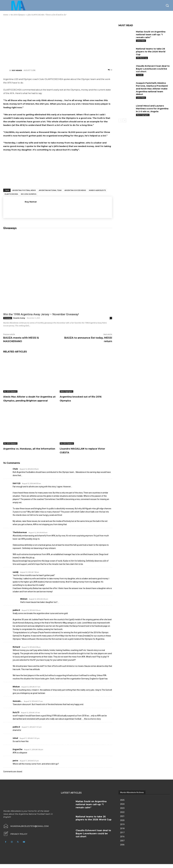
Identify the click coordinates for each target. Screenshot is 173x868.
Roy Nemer (17, 70)
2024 (122, 808)
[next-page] (125, 121)
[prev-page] (120, 121)
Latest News (141, 41)
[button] (167, 5)
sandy (16, 576)
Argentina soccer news (75, 190)
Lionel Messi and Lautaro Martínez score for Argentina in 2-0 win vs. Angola (153, 109)
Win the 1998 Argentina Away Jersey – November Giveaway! (41, 314)
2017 (122, 836)
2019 (122, 828)
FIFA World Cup (142, 58)
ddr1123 (17, 487)
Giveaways (8, 318)
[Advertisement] (58, 42)
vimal (15, 742)
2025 (122, 804)
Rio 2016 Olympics (29, 194)
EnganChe (18, 753)
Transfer (140, 75)
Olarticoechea (11, 194)
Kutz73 (16, 716)
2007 (122, 845)
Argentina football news (24, 190)
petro (15, 764)
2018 (122, 832)
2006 (122, 849)
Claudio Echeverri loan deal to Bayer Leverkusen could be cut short (152, 69)
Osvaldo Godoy (19, 318)
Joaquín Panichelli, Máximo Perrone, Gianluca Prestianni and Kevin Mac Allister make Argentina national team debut (153, 89)
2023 (122, 812)
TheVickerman (20, 536)
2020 (122, 824)
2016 (122, 841)
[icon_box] (15, 838)
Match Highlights (66, 391)
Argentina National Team (50, 190)
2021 (122, 820)
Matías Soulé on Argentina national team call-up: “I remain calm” (151, 34)
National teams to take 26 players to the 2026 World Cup (151, 52)
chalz (15, 473)
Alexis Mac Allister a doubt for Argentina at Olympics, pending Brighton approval (29, 400)
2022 (122, 816)
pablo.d (16, 614)
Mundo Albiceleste (97, 190)
